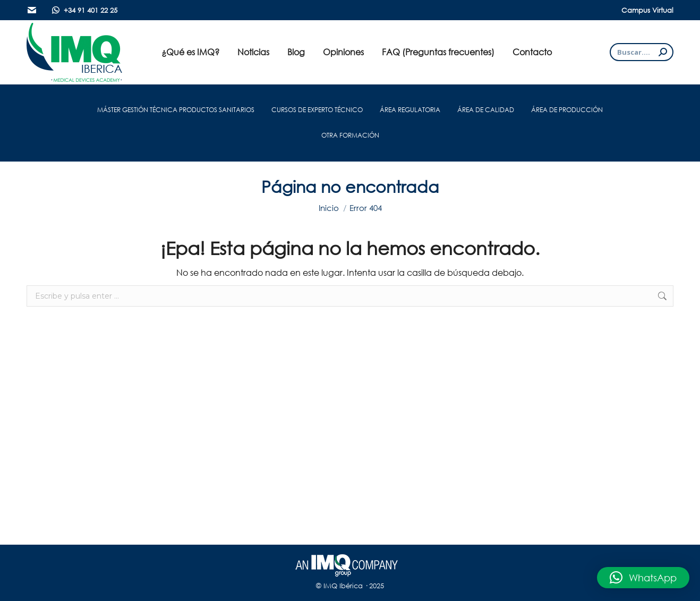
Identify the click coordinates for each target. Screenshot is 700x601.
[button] (643, 578)
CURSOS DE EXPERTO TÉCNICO (317, 110)
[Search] (642, 52)
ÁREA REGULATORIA (410, 110)
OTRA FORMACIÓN (350, 135)
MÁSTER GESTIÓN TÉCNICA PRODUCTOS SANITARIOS (176, 110)
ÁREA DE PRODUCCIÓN (567, 110)
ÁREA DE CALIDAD (486, 110)
